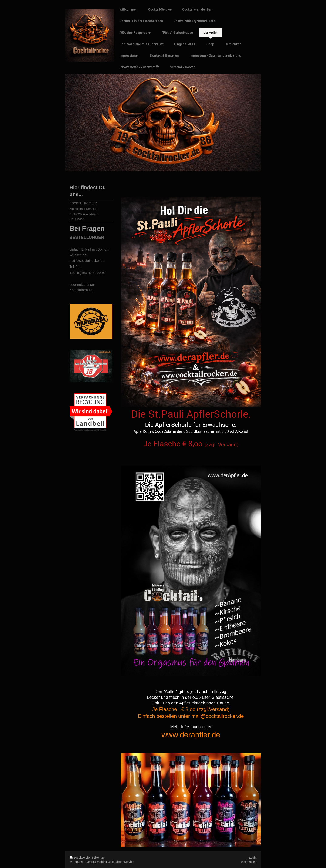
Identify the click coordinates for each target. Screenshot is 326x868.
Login (253, 857)
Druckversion (81, 857)
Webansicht (249, 862)
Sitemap (99, 857)
